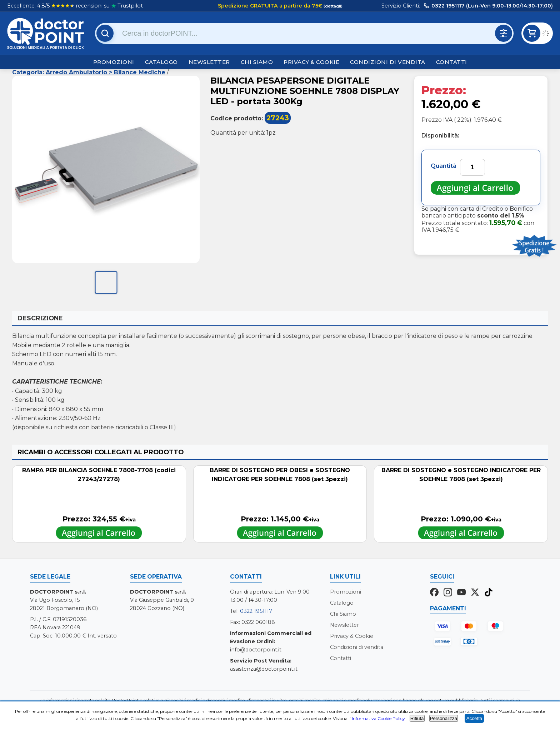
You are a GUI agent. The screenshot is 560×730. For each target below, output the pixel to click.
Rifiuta (417, 718)
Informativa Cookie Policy (378, 718)
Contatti (452, 62)
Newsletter (209, 62)
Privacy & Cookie (311, 62)
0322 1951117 (256, 611)
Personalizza (444, 718)
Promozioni (114, 62)
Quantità (444, 166)
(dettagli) (332, 6)
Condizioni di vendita (388, 62)
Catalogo (161, 62)
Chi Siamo (257, 62)
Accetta (474, 718)
